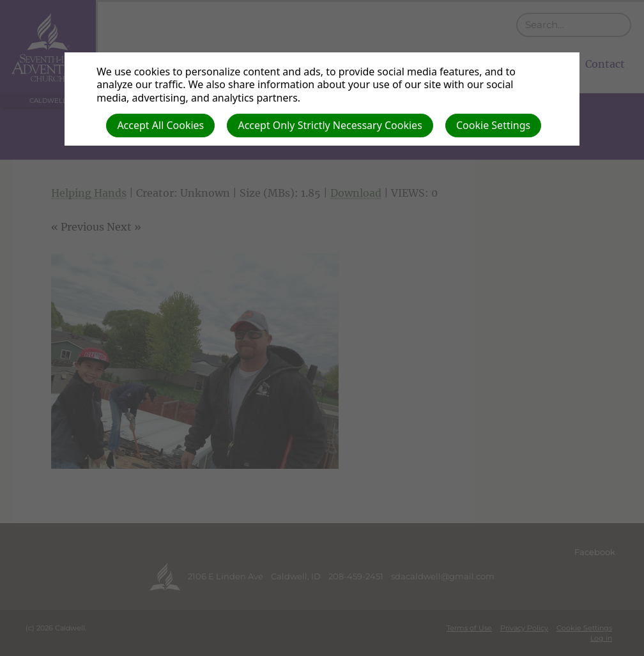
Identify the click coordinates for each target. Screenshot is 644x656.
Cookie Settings (493, 125)
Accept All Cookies (160, 125)
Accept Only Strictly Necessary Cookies (330, 125)
